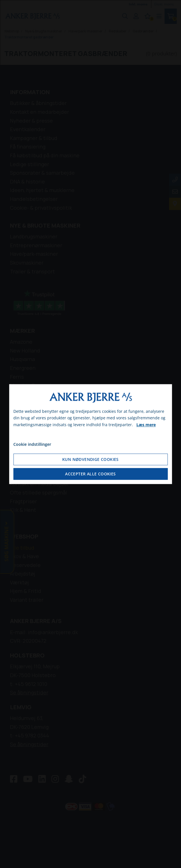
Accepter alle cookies (90, 474)
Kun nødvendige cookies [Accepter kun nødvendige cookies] (90, 459)
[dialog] (90, 434)
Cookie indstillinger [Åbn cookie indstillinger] (32, 444)
